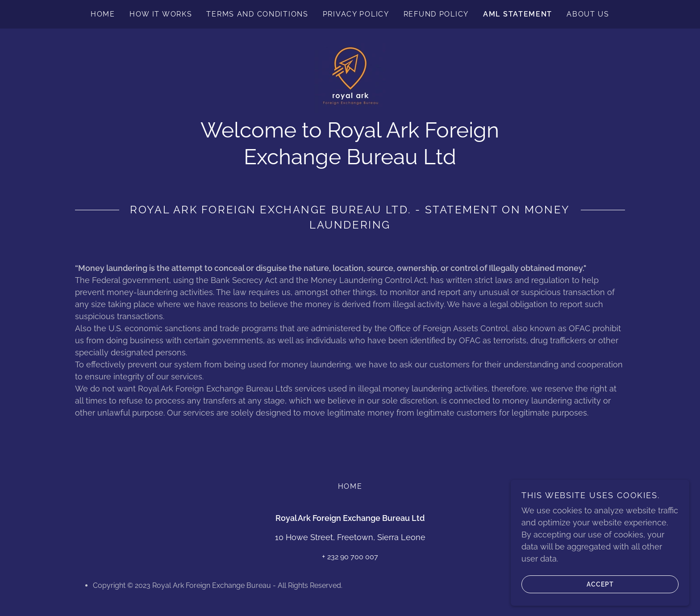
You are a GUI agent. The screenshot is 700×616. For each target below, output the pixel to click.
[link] (350, 77)
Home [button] (350, 486)
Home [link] (103, 14)
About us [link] (588, 14)
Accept (568, 584)
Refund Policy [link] (436, 14)
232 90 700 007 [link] (353, 557)
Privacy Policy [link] (356, 14)
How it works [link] (161, 14)
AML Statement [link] (518, 14)
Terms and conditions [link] (257, 14)
